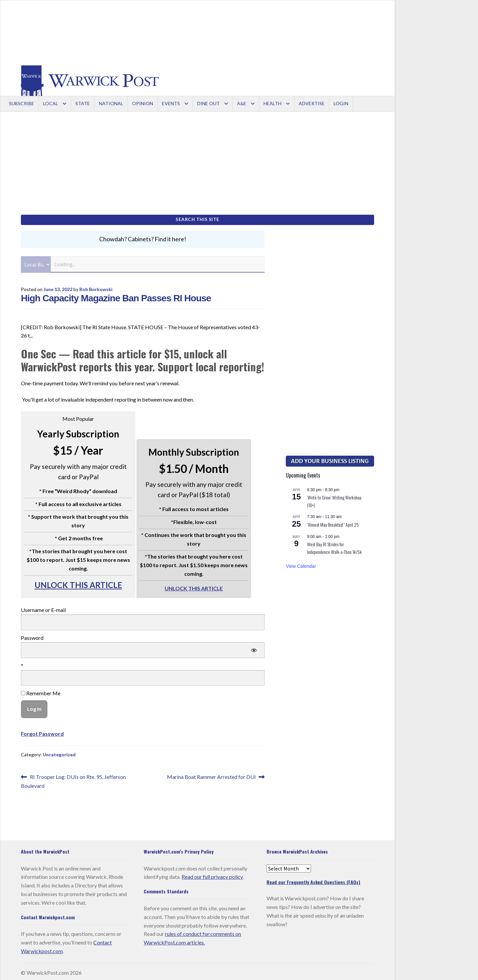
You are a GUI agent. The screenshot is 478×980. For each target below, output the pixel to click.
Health (273, 103)
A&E (242, 103)
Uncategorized (59, 753)
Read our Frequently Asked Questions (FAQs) (313, 880)
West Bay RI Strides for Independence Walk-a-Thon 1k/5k (334, 546)
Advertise (312, 103)
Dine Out (208, 103)
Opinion (143, 103)
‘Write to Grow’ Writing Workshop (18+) (334, 499)
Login (341, 103)
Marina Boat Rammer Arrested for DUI (211, 775)
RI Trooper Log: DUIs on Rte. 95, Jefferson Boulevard (73, 778)
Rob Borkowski (96, 287)
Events (171, 103)
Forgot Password (42, 731)
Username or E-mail (43, 608)
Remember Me (41, 691)
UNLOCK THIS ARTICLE (78, 583)
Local (51, 103)
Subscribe (22, 103)
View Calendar (301, 564)
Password (32, 635)
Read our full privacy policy (212, 875)
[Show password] (254, 648)
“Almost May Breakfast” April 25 (333, 522)
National (111, 103)
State (83, 103)
